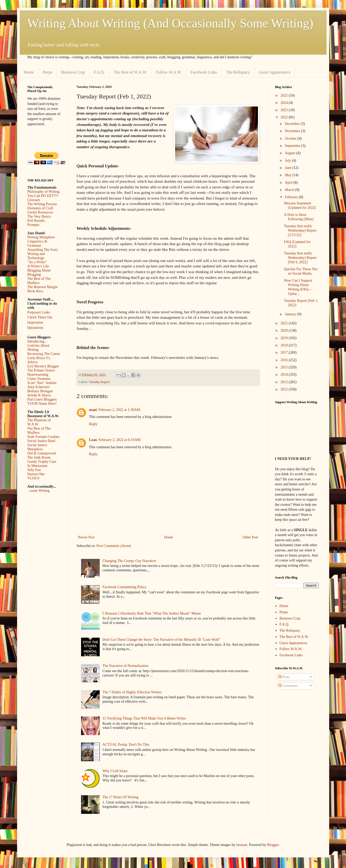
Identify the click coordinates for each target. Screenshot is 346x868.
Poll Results (36, 221)
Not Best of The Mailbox (39, 431)
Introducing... (37, 341)
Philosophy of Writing (44, 192)
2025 (285, 95)
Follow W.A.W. (169, 72)
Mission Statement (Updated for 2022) (300, 205)
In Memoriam (37, 466)
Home (29, 72)
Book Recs (35, 291)
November (293, 131)
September (293, 146)
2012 (285, 389)
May (289, 175)
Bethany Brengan (40, 391)
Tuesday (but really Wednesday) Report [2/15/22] (300, 230)
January (291, 314)
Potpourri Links (39, 312)
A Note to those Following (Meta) (299, 217)
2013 (285, 382)
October (291, 138)
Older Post (250, 537)
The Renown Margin (42, 287)
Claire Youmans (39, 379)
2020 (285, 330)
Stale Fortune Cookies (44, 437)
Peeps (48, 72)
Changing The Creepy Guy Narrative (129, 561)
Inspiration (35, 322)
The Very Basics (39, 216)
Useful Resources (40, 212)
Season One (36, 474)
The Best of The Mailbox (39, 281)
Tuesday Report (99, 382)
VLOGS (34, 478)
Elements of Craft (40, 208)
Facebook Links (204, 72)
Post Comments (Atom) (114, 546)
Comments (288, 686)
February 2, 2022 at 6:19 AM (120, 440)
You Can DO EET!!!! (43, 196)
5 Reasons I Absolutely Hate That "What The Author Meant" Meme (152, 613)
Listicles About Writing (38, 348)
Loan (93, 440)
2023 (285, 110)
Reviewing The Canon (44, 354)
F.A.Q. (99, 72)
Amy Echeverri (39, 387)
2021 (285, 323)
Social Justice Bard (41, 441)
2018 (285, 345)
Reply (93, 424)
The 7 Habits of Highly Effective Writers (132, 692)
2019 (285, 338)
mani (93, 410)
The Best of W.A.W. (130, 72)
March (290, 190)
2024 (285, 103)
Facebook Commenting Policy (125, 587)
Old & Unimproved (42, 453)
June (289, 168)
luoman (242, 845)
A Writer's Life (38, 266)
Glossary (34, 200)
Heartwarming (38, 375)
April (289, 183)
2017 (285, 353)
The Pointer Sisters (41, 370)
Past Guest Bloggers (42, 399)
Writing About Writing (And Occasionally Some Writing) (170, 23)
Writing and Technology (36, 256)
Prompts (34, 225)
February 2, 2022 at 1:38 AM (119, 410)
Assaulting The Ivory (43, 250)
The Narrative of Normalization (126, 666)
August (291, 153)
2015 (285, 367)
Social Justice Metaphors (37, 447)
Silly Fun (34, 470)
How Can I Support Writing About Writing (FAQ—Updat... (298, 287)
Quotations (35, 328)
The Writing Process (42, 204)
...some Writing (39, 491)
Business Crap (73, 72)
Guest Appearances (274, 72)
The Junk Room (39, 457)
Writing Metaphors (41, 237)
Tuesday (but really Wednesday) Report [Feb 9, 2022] (300, 258)
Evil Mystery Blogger (43, 366)
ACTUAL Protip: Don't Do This (126, 745)
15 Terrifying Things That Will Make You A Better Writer (144, 718)
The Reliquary (238, 72)
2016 (285, 360)
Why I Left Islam (115, 771)
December (293, 124)
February (292, 197)
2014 (285, 375)
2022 (285, 117)
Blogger (273, 845)
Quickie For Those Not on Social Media (301, 271)
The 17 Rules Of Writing (121, 797)
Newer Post (86, 537)
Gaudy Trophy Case (42, 462)
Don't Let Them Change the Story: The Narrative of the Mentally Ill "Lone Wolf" (161, 640)
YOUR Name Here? (42, 404)
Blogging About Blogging (39, 272)
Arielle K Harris (39, 395)
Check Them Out (40, 317)
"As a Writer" (37, 262)
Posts (284, 677)
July (288, 161)
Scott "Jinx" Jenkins (42, 383)
